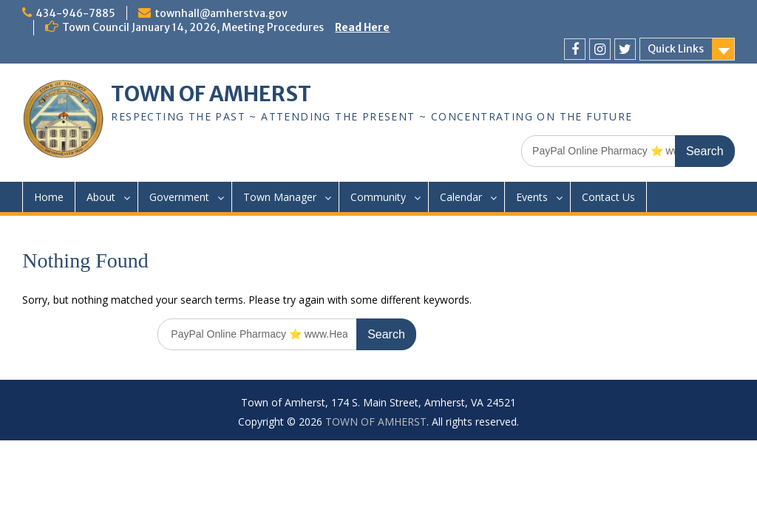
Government (179, 197)
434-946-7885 (75, 13)
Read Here (362, 27)
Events (532, 197)
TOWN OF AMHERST (211, 94)
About (101, 197)
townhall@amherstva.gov (221, 13)
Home (49, 197)
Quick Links (676, 49)
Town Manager (280, 197)
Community (378, 197)
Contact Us (608, 197)
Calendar (461, 197)
